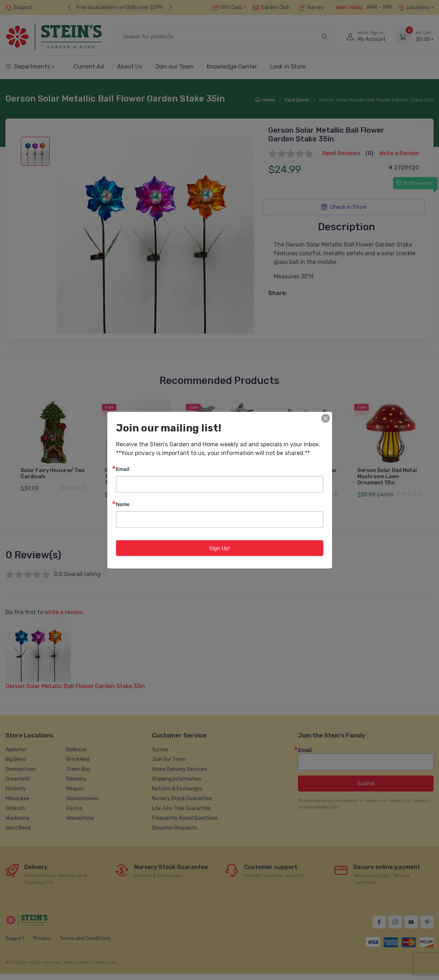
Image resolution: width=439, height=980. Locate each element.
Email (123, 469)
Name (123, 504)
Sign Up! (220, 548)
